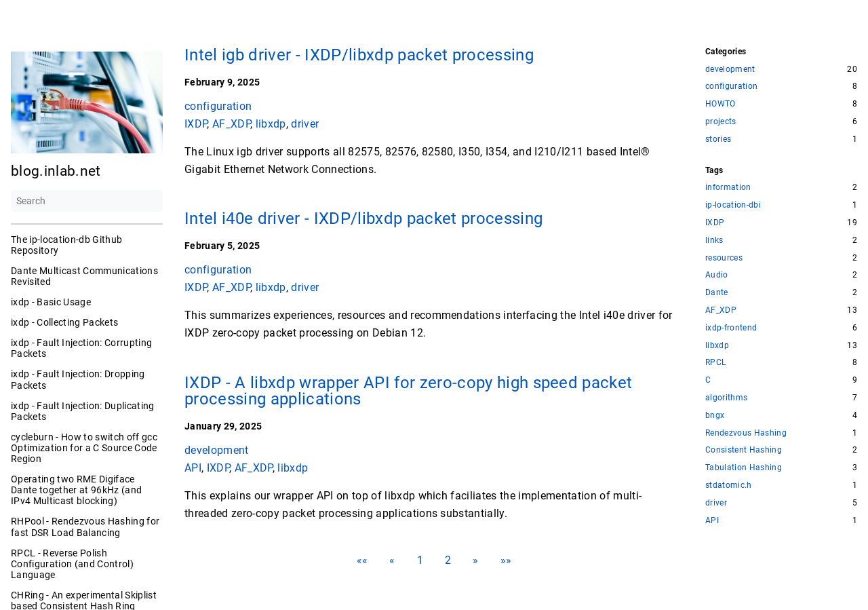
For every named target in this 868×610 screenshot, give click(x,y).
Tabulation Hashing (744, 468)
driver (305, 123)
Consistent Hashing (744, 450)
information (728, 188)
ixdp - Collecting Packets (64, 322)
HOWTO (721, 104)
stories (718, 139)
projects (721, 122)
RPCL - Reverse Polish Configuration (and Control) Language (72, 564)
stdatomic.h (729, 485)
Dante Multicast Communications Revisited (84, 276)
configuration (218, 106)
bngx (715, 416)
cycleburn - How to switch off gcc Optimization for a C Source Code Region (84, 448)
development (217, 450)
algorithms (726, 398)
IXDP (196, 123)
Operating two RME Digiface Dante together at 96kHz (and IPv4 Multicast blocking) (76, 490)
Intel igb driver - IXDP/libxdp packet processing (359, 55)
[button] (362, 560)
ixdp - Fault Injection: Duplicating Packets (83, 411)
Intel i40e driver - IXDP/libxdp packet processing (363, 218)
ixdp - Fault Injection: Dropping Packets (78, 379)
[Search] (87, 201)
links (714, 241)
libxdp (271, 123)
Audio (717, 275)
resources (724, 258)
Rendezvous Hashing (746, 433)
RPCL (715, 363)
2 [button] (448, 560)
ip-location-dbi (733, 205)
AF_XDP (231, 123)
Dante (717, 293)
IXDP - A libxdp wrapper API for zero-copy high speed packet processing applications (408, 391)
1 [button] (420, 560)
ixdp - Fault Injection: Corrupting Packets (81, 348)
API (193, 467)
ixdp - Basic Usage (51, 302)
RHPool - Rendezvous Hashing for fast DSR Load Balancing (85, 527)
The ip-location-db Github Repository (66, 245)
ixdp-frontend (731, 328)
